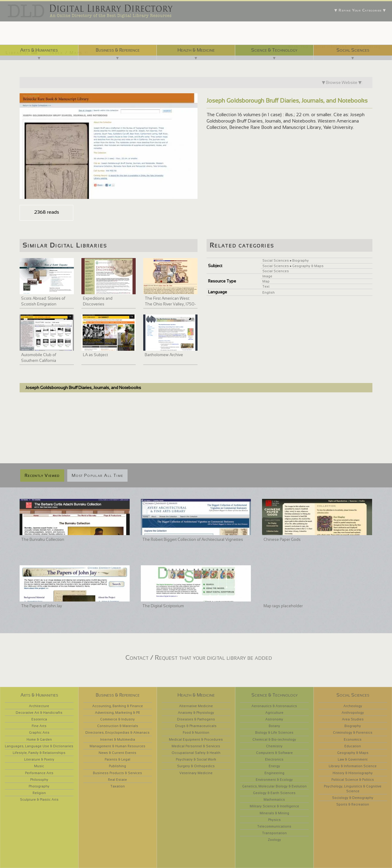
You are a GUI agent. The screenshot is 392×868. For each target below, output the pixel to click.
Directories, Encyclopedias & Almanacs (117, 732)
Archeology (353, 706)
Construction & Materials (118, 726)
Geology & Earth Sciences (274, 793)
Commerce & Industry (117, 719)
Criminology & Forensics (353, 732)
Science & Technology (274, 50)
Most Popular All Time (97, 475)
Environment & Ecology (274, 780)
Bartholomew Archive (164, 355)
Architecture (39, 706)
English (269, 292)
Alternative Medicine (196, 706)
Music (39, 766)
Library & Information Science (353, 766)
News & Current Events (117, 753)
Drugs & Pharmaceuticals (196, 726)
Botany (274, 726)
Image (267, 276)
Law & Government (353, 759)
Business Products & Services (117, 773)
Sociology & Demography (353, 798)
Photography (39, 786)
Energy (274, 766)
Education (353, 746)
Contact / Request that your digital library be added (199, 657)
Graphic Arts (39, 732)
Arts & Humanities (39, 50)
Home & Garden (39, 739)
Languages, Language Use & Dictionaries (39, 746)
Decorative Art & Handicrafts (39, 713)
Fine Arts (39, 726)
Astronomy (274, 719)
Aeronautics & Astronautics (274, 706)
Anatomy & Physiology (196, 713)
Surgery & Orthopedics (196, 766)
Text (266, 286)
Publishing (117, 766)
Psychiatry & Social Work (196, 759)
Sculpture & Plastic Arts (39, 799)
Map (266, 281)
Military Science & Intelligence (274, 806)
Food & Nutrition (196, 732)
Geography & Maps (308, 266)
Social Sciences (353, 50)
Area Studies (353, 719)
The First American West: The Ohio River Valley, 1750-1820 (170, 304)
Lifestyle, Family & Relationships (39, 753)
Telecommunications (274, 826)
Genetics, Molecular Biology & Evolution (274, 786)
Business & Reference (118, 50)
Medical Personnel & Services (196, 746)
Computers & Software (274, 753)
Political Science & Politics (353, 780)
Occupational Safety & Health (196, 753)
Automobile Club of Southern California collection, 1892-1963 (40, 361)
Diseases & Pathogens (196, 719)
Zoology (274, 840)
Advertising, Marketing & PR (117, 713)
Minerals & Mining (274, 813)
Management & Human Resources (117, 746)
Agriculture (274, 713)
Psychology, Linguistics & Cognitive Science (353, 789)
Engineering (274, 773)
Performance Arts (39, 773)
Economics (353, 739)
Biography (300, 260)
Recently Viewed (42, 475)
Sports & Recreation (353, 804)
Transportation (274, 833)
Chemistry (274, 746)
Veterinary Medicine (196, 773)
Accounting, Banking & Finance (118, 706)
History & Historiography (353, 773)
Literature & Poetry (39, 759)
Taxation (118, 786)
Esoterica (39, 719)
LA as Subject (95, 355)
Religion (39, 793)
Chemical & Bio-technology (274, 739)
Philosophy (39, 780)
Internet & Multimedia (118, 739)
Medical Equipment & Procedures (196, 739)
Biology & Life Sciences (274, 732)
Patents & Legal (117, 759)
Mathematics (274, 799)
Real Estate (117, 780)
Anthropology (353, 713)
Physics (274, 820)
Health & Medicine (196, 50)
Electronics (274, 759)
